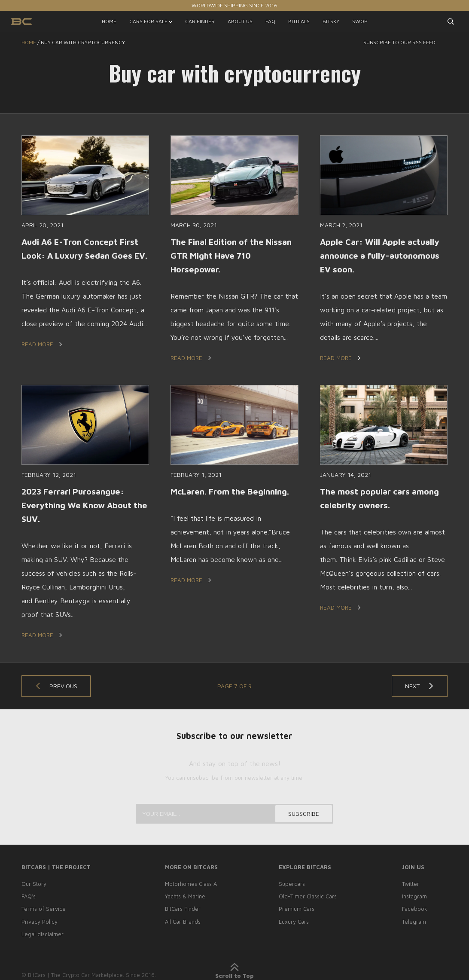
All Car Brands (182, 922)
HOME (109, 21)
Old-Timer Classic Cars (308, 897)
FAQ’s (29, 897)
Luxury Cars (293, 922)
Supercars (291, 885)
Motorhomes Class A (190, 885)
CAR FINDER (200, 21)
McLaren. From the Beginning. (232, 492)
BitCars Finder (182, 910)
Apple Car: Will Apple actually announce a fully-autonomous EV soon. (381, 255)
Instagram (415, 897)
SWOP (360, 21)
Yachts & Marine (184, 897)
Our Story (34, 885)
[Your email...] (234, 815)
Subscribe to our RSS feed (405, 42)
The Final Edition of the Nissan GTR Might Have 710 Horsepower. (233, 255)
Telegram (414, 922)
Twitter (411, 885)
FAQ (270, 21)
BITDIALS (299, 21)
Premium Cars (296, 910)
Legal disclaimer (43, 934)
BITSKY (331, 21)
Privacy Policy (40, 922)
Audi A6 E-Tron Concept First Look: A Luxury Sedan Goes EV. (82, 255)
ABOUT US (240, 21)
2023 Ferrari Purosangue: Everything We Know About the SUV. (78, 505)
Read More (43, 358)
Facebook (415, 910)
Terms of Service (44, 910)
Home (29, 42)
